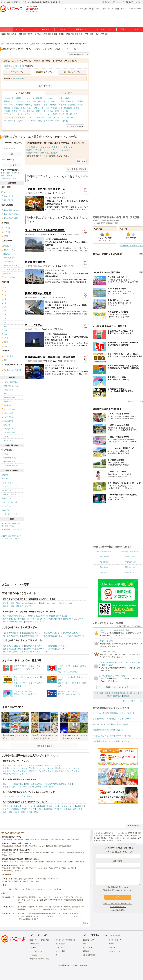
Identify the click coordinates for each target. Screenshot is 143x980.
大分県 (137, 693)
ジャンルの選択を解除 (75, 126)
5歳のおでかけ (130, 562)
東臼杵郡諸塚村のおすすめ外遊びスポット (111, 741)
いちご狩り (9, 105)
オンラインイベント (41, 29)
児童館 (7, 111)
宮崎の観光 (75, 839)
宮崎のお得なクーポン (10, 853)
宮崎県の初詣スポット (33, 636)
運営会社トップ (88, 940)
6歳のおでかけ (105, 567)
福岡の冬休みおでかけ (37, 616)
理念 (84, 944)
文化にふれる (66, 784)
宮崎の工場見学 (8, 846)
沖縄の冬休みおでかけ (35, 622)
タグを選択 (12, 165)
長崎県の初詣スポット (53, 633)
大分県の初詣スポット (12, 636)
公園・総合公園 (65, 108)
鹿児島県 (118, 696)
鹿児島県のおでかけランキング (68, 771)
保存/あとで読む (109, 2)
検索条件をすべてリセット (78, 54)
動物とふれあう (120, 9)
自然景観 (61, 101)
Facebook (33, 955)
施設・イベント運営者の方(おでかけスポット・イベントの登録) (38, 889)
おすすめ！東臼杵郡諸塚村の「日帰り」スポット (114, 713)
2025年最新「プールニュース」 (11, 531)
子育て (123, 29)
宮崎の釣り (45, 839)
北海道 (14, 34)
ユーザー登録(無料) (126, 2)
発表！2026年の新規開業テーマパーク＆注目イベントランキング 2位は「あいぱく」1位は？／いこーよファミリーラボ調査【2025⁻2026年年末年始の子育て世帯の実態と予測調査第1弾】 (50, 900)
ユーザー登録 (7, 889)
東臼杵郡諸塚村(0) (18, 79)
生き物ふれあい (7, 483)
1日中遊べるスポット (135, 9)
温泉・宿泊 (48, 787)
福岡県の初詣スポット (12, 633)
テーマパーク (29, 98)
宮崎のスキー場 (22, 868)
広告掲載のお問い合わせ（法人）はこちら (118, 890)
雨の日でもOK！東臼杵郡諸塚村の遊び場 (111, 724)
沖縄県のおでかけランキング (15, 774)
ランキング (62, 29)
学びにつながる (52, 784)
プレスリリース (114, 951)
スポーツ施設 (51, 108)
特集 (136, 29)
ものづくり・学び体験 (10, 502)
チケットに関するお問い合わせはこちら (118, 904)
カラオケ (31, 117)
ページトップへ (134, 826)
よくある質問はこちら (118, 907)
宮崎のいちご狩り (68, 868)
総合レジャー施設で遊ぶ (13, 784)
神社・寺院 (26, 108)
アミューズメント (44, 117)
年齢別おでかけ (81, 29)
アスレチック (38, 108)
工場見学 (62, 105)
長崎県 (122, 693)
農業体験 (19, 105)
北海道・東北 (6, 34)
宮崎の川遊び (7, 855)
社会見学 (53, 105)
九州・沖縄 (100, 34)
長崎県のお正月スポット (58, 646)
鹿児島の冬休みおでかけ (13, 622)
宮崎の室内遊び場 (26, 862)
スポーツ (5, 479)
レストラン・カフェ (30, 114)
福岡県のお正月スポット (13, 646)
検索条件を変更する (77, 169)
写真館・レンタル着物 (27, 121)
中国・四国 (89, 34)
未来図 (111, 944)
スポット (7, 29)
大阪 (72, 34)
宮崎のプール (65, 839)
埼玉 (39, 34)
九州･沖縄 (99, 693)
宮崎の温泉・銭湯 (8, 868)
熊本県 (129, 693)
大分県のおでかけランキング (15, 771)
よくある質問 (61, 944)
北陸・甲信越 (59, 34)
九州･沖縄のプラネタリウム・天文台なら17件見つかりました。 (53, 147)
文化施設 (15, 108)
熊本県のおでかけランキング (67, 768)
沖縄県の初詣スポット (75, 636)
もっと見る (82, 923)
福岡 (107, 34)
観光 (76, 114)
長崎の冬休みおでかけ (12, 619)
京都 (76, 34)
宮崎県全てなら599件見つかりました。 (43, 153)
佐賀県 (115, 693)
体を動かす (37, 787)
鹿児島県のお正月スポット (14, 652)
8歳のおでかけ (105, 572)
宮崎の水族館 (79, 862)
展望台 (80, 105)
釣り (53, 101)
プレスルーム (61, 947)
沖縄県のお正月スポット (37, 652)
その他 (65, 121)
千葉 (35, 34)
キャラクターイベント (10, 514)
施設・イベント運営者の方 (39, 940)
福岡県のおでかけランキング (50, 765)
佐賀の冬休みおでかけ (58, 616)
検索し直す (81, 161)
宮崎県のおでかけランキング (41, 771)
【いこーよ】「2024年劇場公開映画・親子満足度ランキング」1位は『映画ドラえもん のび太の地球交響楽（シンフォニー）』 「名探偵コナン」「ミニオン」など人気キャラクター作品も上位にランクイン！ (50, 916)
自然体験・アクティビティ (49, 121)
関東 (21, 34)
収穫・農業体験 (24, 787)
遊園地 (18, 98)
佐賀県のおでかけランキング (15, 768)
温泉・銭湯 (41, 111)
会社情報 (112, 947)
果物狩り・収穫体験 (75, 101)
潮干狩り (29, 105)
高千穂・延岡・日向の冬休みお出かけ (19, 606)
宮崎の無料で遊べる (27, 853)
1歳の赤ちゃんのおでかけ (130, 551)
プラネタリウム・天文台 (15, 117)
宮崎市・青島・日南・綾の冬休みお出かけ (21, 603)
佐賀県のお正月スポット (35, 646)
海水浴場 (30, 111)
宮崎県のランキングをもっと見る (118, 687)
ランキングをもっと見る (133, 701)
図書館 (15, 111)
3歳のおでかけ (130, 557)
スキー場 (64, 111)
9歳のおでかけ (130, 572)
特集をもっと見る (135, 401)
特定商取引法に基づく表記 (39, 959)
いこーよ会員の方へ (118, 910)
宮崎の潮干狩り (54, 868)
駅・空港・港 (10, 121)
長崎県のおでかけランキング (41, 768)
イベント (20, 29)
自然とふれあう (9, 787)
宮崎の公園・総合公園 (75, 853)
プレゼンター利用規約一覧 (65, 940)
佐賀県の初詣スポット (33, 633)
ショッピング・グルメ (10, 487)
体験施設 (72, 105)
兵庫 (81, 34)
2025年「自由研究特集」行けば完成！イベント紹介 (11, 537)
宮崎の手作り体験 (21, 846)
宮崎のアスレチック (58, 853)
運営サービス (87, 947)
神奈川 (30, 34)
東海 (45, 34)
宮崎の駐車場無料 (42, 853)
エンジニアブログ (89, 955)
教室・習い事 (59, 114)
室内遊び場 (9, 98)
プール (22, 111)
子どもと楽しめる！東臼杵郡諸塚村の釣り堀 (112, 736)
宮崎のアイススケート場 (38, 868)
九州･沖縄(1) (18, 66)
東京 (25, 34)
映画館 (77, 108)
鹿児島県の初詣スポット (54, 636)
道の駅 (69, 114)
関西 (68, 34)
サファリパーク (50, 98)
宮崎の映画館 (39, 862)
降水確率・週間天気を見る (132, 246)
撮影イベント (6, 491)
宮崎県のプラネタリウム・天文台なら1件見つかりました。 (51, 150)
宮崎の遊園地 (7, 839)
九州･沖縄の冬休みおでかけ (15, 616)
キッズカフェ (59, 117)
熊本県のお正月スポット (13, 649)
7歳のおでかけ (130, 567)
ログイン (139, 2)
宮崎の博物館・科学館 (54, 862)
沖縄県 (126, 696)
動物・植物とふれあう (35, 784)
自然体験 (5, 475)
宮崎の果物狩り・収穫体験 (12, 871)
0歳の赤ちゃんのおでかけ (105, 551)
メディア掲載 (61, 951)
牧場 (61, 98)
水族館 (67, 98)
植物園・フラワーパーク (15, 101)
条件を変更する (45, 86)
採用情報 (86, 951)
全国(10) (7, 66)
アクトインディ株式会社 (110, 935)
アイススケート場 (12, 114)
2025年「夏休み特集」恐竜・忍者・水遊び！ (11, 525)
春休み (99, 9)
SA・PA (70, 117)
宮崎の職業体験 (66, 846)
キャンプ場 (31, 101)
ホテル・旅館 (53, 111)
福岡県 (108, 693)
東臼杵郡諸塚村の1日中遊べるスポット (110, 730)
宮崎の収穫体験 (53, 846)
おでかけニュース (104, 29)
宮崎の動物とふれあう (37, 846)
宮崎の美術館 (68, 862)
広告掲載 (33, 947)
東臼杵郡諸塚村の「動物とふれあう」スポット (113, 719)
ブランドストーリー (116, 940)
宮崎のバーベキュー (32, 839)
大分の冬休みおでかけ (53, 619)
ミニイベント (6, 510)
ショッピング (46, 114)
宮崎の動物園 (18, 839)
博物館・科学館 (41, 105)
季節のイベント (7, 498)
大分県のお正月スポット (35, 649)
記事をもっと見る (45, 746)
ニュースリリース (36, 951)
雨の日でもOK (108, 9)
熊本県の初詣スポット (73, 633)
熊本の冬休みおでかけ (33, 619)
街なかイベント (7, 506)
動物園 (39, 98)
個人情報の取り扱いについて (118, 887)
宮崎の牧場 (54, 839)
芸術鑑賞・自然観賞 (9, 494)
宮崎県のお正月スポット (58, 649)
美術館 (7, 108)
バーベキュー (44, 101)
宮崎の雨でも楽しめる (10, 862)
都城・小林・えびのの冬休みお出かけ (56, 603)
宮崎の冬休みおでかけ (73, 619)
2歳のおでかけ (105, 557)
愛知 (49, 34)
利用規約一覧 (34, 944)
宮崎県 (110, 696)
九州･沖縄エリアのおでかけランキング (19, 765)
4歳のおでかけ (105, 562)
